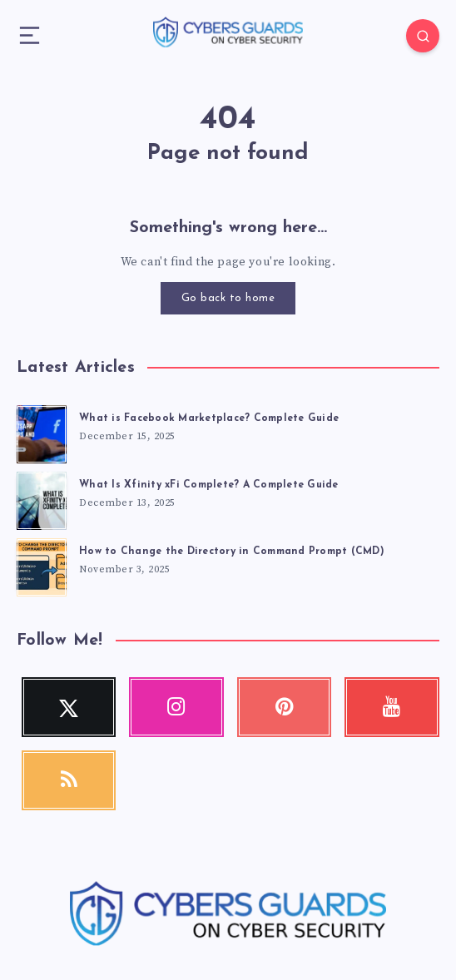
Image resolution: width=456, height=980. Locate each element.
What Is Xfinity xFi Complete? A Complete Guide (209, 485)
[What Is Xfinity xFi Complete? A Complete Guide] (42, 498)
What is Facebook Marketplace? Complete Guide (209, 418)
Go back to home (228, 298)
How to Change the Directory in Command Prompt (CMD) (232, 552)
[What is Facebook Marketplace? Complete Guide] (42, 432)
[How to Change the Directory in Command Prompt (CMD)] (42, 565)
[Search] (423, 36)
